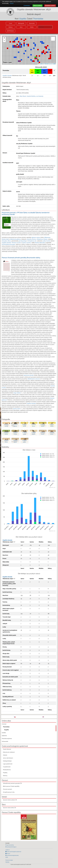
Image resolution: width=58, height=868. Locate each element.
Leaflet (40, 64)
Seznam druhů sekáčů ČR (10, 800)
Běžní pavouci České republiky (11, 786)
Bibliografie (21, 23)
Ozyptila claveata (6, 243)
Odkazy (11, 27)
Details (12, 3)
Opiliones (4, 736)
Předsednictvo (7, 770)
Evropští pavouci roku (9, 792)
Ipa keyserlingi (23, 241)
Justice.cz (8, 850)
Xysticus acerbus (27, 243)
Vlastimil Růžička (31, 96)
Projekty (5, 773)
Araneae (4, 724)
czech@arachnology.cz (11, 847)
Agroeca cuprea (36, 237)
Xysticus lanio (17, 409)
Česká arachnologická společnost (14, 852)
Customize (27, 6)
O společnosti (7, 767)
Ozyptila (7, 730)
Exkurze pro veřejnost (9, 752)
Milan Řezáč (23, 96)
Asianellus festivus (31, 239)
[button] (14, 42)
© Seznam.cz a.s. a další (50, 64)
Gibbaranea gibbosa (15, 239)
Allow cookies (38, 6)
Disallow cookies (50, 6)
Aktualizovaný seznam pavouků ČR (12, 783)
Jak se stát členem (8, 758)
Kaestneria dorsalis (29, 375)
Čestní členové (7, 749)
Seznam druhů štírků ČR (9, 808)
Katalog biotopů (7, 761)
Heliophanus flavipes (42, 239)
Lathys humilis (46, 241)
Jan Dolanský (40, 96)
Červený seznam (7, 789)
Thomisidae (38, 19)
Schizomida (5, 741)
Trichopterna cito (32, 241)
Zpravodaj (32, 23)
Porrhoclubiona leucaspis (8, 244)
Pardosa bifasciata (40, 243)
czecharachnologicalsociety (12, 855)
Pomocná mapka (9, 860)
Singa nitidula (17, 393)
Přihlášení (11, 31)
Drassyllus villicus (6, 241)
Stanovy (5, 776)
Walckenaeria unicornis (34, 379)
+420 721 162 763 (10, 845)
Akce (21, 27)
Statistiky (7, 862)
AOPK (7, 857)
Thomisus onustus (16, 243)
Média (32, 27)
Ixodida (4, 733)
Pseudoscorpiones (7, 739)
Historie (5, 755)
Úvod (10, 23)
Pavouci (8, 854)
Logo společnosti (8, 764)
